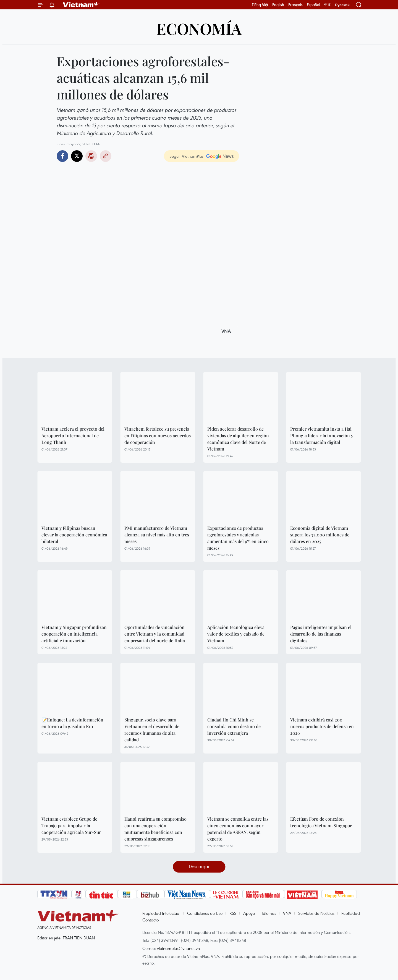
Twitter (77, 156)
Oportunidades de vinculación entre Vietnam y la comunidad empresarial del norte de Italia (155, 634)
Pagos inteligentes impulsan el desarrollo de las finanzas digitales (321, 634)
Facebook (62, 156)
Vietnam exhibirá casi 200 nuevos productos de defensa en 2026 (322, 726)
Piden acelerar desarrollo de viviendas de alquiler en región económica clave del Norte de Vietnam (238, 439)
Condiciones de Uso (205, 913)
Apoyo (249, 913)
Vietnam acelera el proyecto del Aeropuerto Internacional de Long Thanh (73, 435)
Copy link (106, 156)
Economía (199, 28)
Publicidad (351, 913)
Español (313, 5)
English (278, 5)
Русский (342, 5)
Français (295, 5)
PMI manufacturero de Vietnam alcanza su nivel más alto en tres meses (157, 535)
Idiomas (269, 913)
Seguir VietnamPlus (186, 156)
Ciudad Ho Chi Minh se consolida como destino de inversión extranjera (234, 726)
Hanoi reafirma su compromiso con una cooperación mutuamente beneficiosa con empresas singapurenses (155, 829)
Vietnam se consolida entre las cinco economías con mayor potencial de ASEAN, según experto (238, 829)
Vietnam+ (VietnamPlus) (81, 5)
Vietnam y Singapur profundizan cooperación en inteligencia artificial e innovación (74, 634)
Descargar (199, 866)
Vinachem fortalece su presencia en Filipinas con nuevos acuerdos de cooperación (158, 435)
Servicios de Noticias (316, 913)
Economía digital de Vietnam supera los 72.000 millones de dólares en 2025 (320, 535)
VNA (287, 913)
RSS (233, 913)
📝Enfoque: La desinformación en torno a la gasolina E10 (72, 723)
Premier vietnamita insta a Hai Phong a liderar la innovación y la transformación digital (322, 435)
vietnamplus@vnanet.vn (178, 948)
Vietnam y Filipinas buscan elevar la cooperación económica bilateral (74, 535)
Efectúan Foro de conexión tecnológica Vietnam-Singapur (321, 822)
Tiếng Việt (260, 5)
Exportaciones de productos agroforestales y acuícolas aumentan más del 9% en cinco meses (238, 538)
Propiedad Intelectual (161, 913)
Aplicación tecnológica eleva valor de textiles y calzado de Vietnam (236, 634)
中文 (328, 5)
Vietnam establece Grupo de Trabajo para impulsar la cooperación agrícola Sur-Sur (71, 825)
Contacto (150, 920)
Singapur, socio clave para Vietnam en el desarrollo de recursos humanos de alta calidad (152, 730)
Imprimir (91, 156)
